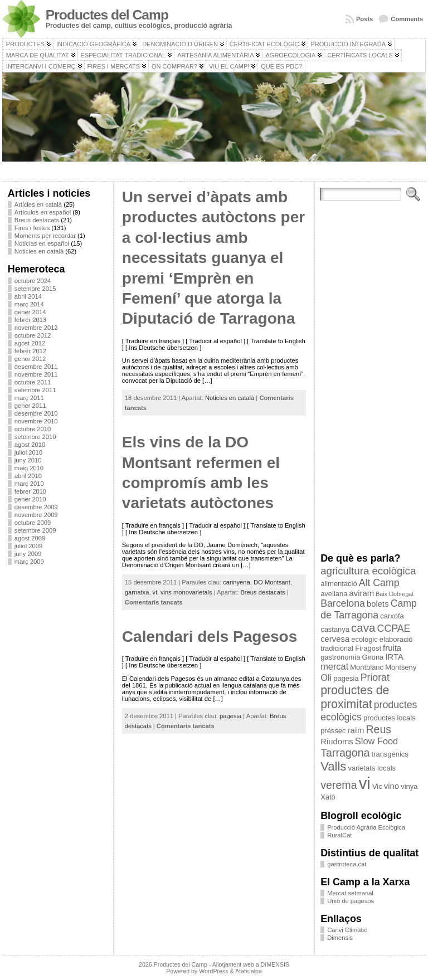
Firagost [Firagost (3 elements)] (368, 648)
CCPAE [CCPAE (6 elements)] (394, 628)
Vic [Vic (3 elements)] (377, 786)
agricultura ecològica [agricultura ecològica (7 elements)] (368, 571)
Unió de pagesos (351, 901)
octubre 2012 (33, 335)
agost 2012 (30, 343)
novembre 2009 (36, 515)
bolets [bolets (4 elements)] (378, 604)
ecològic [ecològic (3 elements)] (364, 639)
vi (155, 592)
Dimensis (340, 938)
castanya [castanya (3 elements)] (335, 629)
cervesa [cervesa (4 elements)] (335, 639)
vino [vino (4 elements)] (391, 786)
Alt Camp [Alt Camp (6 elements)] (379, 583)
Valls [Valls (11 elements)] (333, 766)
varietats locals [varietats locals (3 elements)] (372, 768)
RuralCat (339, 835)
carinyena (237, 582)
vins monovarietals (186, 592)
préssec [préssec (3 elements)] (333, 731)
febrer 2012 (30, 351)
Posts (364, 19)
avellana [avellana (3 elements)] (334, 594)
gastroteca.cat (347, 864)
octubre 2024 (33, 281)
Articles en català (38, 204)
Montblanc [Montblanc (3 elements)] (367, 667)
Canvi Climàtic (347, 930)
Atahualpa (249, 971)
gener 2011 (30, 406)
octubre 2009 (33, 523)
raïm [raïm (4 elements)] (356, 730)
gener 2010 (30, 499)
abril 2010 (28, 476)
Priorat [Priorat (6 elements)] (375, 677)
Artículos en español (43, 212)
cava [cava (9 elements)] (363, 628)
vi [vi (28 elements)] (365, 783)
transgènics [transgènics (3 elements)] (390, 754)
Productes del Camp (107, 15)
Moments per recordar (45, 236)
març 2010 (29, 484)
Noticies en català (39, 251)
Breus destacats (37, 220)
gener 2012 (30, 359)
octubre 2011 (33, 382)
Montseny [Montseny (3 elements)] (401, 667)
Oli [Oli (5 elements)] (326, 677)
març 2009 (29, 562)
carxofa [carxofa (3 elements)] (392, 616)
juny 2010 (28, 460)
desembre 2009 (36, 507)
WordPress (213, 971)
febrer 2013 (30, 320)
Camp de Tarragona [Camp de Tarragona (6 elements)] (369, 609)
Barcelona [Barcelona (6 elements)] (343, 603)
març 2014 (29, 304)
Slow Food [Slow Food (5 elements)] (376, 741)
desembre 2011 (36, 367)
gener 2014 (30, 312)
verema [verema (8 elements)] (339, 785)
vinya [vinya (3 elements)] (409, 786)
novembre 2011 (36, 374)
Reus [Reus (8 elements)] (378, 729)
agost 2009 (30, 538)
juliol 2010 (28, 452)
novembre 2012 (36, 328)
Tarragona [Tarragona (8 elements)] (345, 753)
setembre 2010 (35, 437)
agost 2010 (30, 445)
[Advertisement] (58, 740)
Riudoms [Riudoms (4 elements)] (337, 742)
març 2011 (29, 398)
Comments (407, 19)
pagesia (230, 716)
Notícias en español (42, 243)
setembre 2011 (35, 390)
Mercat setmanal (350, 893)
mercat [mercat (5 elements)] (334, 666)
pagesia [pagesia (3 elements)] (346, 678)
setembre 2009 (35, 530)
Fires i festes (32, 228)
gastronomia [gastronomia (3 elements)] (340, 657)
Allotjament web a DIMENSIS (251, 964)
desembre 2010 (36, 413)
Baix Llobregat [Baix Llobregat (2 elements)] (395, 594)
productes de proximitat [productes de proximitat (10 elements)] (355, 697)
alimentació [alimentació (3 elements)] (339, 584)
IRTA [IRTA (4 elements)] (394, 657)
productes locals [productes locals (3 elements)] (390, 718)
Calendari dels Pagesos (210, 637)
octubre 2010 (33, 429)
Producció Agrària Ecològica (366, 827)
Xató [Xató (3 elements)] (328, 797)
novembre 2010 (36, 421)
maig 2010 (29, 468)
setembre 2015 (35, 289)
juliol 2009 (28, 546)
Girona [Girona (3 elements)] (373, 657)
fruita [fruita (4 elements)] (392, 648)
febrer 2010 (30, 491)
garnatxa (137, 592)
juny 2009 (28, 554)
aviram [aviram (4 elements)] (361, 593)
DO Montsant (272, 582)
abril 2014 (28, 296)
